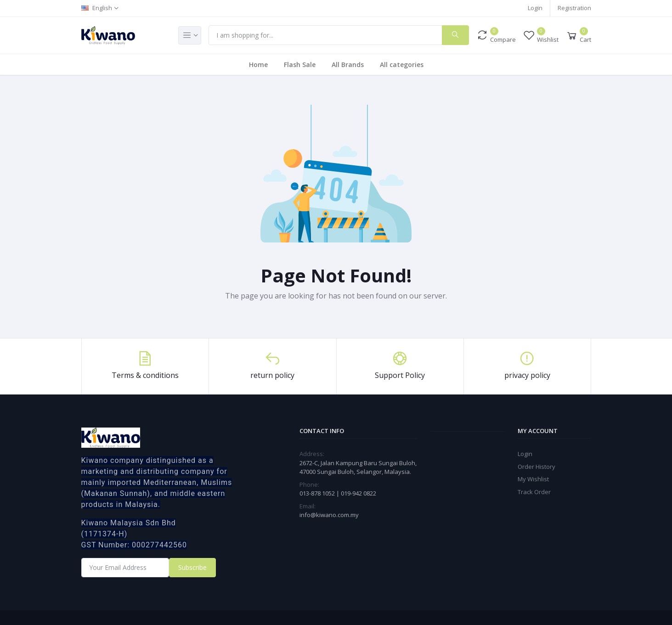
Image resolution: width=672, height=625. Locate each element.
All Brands (348, 65)
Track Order (534, 492)
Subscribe (192, 567)
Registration (574, 8)
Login (535, 8)
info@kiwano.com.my (329, 515)
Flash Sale (300, 65)
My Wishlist (533, 479)
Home (258, 65)
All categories (402, 65)
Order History (536, 467)
